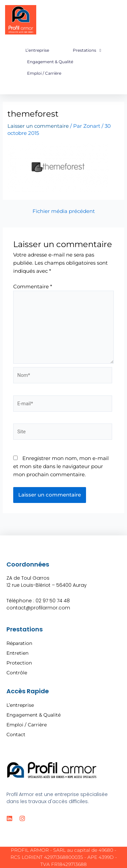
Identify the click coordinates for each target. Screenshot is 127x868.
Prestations (87, 50)
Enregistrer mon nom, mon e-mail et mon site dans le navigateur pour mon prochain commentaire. (61, 466)
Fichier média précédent (64, 211)
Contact (16, 734)
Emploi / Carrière (44, 73)
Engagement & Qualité (50, 62)
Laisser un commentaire (38, 126)
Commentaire (33, 287)
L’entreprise (37, 50)
